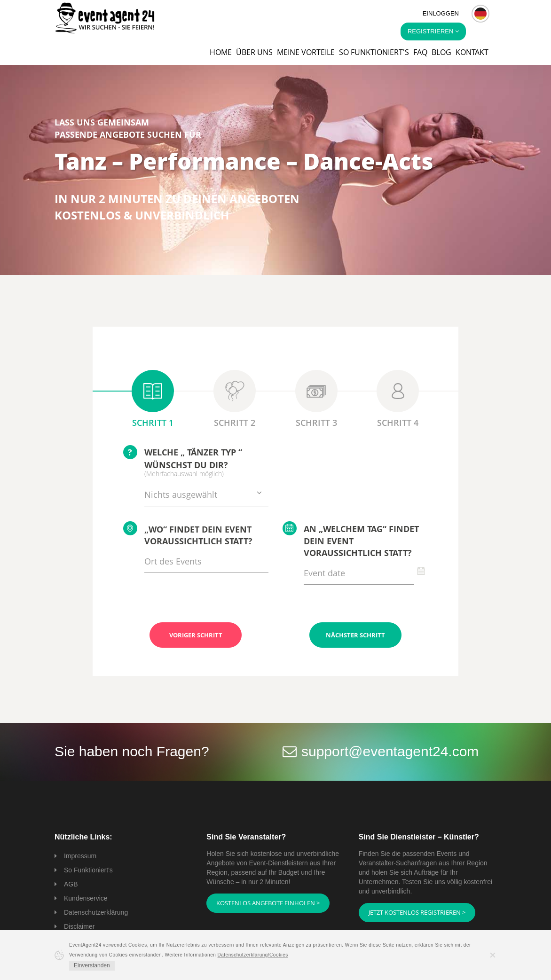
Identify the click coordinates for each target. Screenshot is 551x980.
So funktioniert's (374, 52)
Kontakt (472, 52)
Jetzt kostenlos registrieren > (417, 912)
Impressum (80, 856)
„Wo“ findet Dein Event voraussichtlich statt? (188, 534)
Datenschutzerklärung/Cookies (253, 955)
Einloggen (441, 13)
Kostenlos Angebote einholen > (268, 903)
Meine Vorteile (306, 52)
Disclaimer (79, 926)
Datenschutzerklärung (96, 912)
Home (221, 52)
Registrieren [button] (433, 31)
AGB (71, 884)
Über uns (254, 52)
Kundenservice (86, 898)
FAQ (420, 52)
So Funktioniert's (88, 870)
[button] (480, 14)
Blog (441, 52)
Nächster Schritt (355, 635)
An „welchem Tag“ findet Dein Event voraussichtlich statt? (351, 540)
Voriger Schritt (196, 635)
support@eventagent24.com (390, 751)
